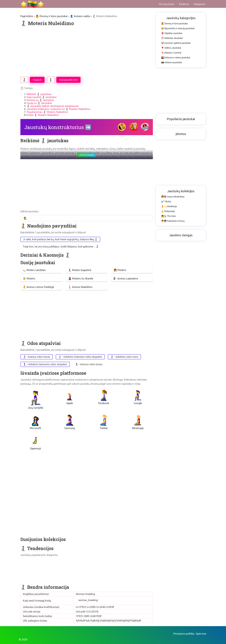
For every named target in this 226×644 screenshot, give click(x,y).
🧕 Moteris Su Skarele (81, 278)
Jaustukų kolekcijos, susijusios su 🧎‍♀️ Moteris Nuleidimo (58, 109)
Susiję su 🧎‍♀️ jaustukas (39, 103)
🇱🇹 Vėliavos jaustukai (171, 62)
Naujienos (200, 4)
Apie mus (201, 634)
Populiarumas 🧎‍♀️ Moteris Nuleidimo (47, 112)
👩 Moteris (120, 270)
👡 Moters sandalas (34, 270)
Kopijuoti (37, 80)
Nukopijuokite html (68, 80)
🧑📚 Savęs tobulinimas (173, 197)
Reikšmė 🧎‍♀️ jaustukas (39, 94)
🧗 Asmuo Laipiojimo (126, 278)
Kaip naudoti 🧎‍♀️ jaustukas (42, 97)
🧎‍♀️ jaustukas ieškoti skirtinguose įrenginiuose (53, 106)
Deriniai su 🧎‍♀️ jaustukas (40, 100)
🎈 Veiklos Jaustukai (171, 48)
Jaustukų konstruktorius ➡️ (58, 127)
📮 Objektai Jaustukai (172, 33)
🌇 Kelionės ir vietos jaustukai (176, 58)
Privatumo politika (184, 634)
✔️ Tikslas (166, 201)
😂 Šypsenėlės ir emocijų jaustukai (178, 28)
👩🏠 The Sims (169, 216)
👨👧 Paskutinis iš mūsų (173, 221)
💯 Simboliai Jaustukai (172, 38)
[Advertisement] (87, 52)
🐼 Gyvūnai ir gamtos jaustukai (176, 43)
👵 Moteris (29, 278)
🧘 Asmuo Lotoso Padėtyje (38, 287)
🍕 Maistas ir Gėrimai (171, 53)
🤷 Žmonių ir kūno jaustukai (52, 16)
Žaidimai (184, 4)
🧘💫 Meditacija (169, 206)
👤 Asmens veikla (80, 16)
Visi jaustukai (166, 4)
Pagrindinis (27, 16)
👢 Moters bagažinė (80, 270)
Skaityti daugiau (87, 155)
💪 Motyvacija (168, 211)
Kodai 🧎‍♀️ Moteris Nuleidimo (43, 115)
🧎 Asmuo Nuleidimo (80, 287)
